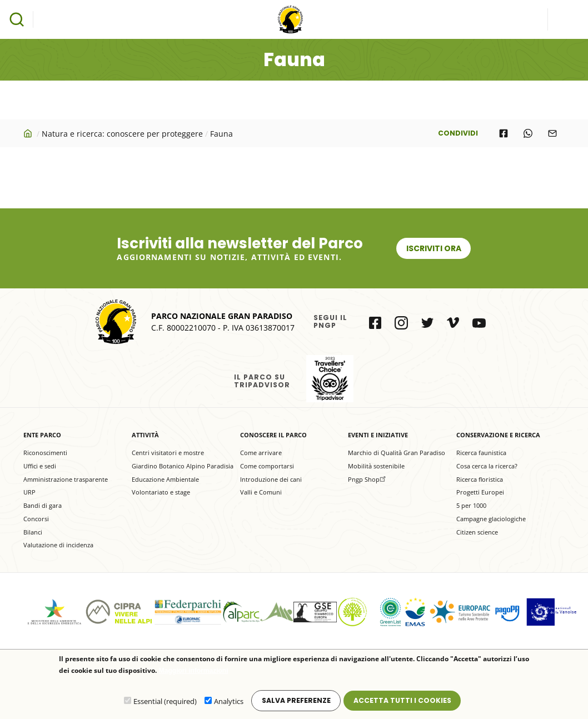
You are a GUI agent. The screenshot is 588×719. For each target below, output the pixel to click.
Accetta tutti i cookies (402, 701)
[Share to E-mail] (552, 133)
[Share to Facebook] (504, 133)
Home (29, 133)
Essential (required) (165, 702)
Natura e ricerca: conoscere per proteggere (122, 134)
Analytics (229, 702)
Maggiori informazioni (194, 671)
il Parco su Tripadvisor (330, 379)
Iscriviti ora (434, 248)
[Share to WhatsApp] (528, 133)
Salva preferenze (296, 701)
